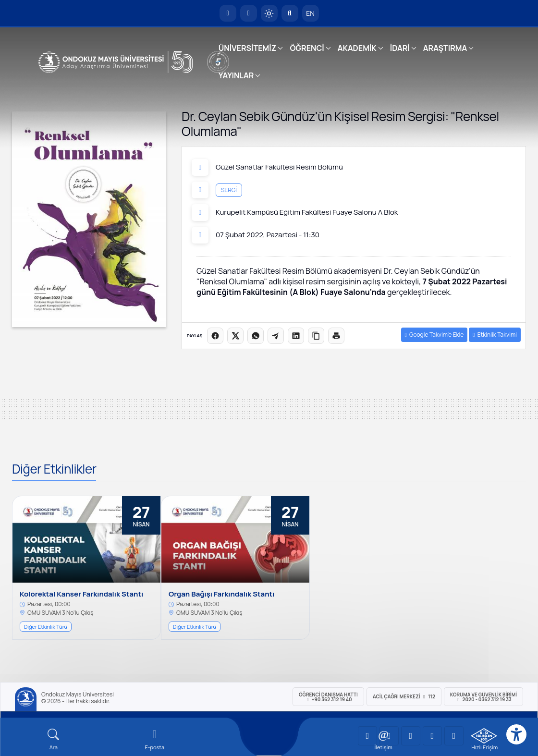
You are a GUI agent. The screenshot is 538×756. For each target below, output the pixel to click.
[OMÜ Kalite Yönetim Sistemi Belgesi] (484, 736)
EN (310, 13)
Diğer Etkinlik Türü (46, 627)
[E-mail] (155, 739)
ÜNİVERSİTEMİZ (248, 48)
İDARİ (400, 48)
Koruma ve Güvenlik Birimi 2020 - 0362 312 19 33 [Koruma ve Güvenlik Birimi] (483, 697)
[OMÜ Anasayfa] (228, 13)
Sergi (229, 190)
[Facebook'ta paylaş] (215, 336)
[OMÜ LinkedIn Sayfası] (389, 736)
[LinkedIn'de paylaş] (296, 336)
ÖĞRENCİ (307, 48)
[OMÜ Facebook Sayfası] (454, 736)
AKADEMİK (357, 48)
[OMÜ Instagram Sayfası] (411, 736)
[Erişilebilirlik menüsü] (516, 734)
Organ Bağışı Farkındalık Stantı (221, 594)
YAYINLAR (236, 75)
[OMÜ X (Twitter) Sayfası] (432, 736)
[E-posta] (249, 13)
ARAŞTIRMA (445, 48)
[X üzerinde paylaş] (235, 336)
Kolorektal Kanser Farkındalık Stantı (81, 594)
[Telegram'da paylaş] (276, 336)
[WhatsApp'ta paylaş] (256, 336)
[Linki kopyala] (316, 336)
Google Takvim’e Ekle (434, 335)
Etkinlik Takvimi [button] (495, 335)
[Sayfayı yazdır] (336, 336)
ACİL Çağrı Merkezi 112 (404, 696)
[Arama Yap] (290, 13)
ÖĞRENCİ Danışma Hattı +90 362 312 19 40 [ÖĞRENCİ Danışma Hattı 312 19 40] (328, 697)
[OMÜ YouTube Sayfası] (367, 736)
